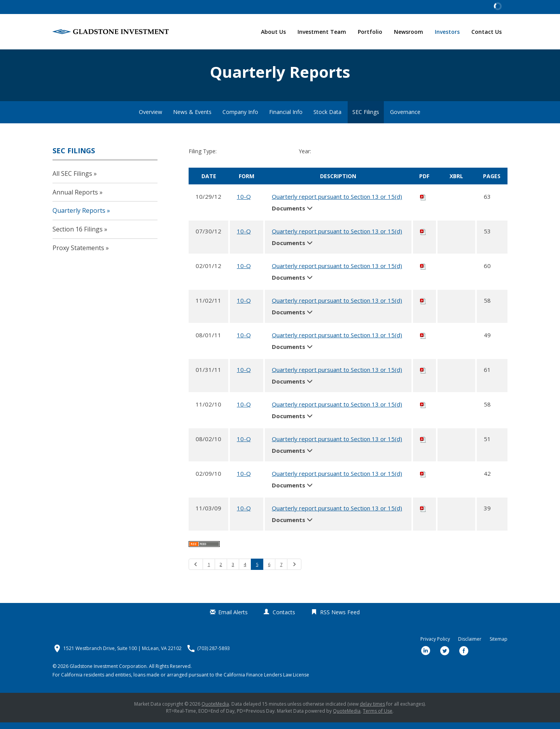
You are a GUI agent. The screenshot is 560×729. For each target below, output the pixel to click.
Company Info (240, 118)
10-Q (244, 203)
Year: (305, 158)
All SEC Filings (72, 180)
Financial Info (286, 118)
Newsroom (409, 32)
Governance (405, 118)
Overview (150, 118)
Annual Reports (75, 198)
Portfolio (370, 32)
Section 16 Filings (78, 235)
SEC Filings (366, 118)
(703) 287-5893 (213, 655)
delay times (372, 711)
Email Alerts (233, 619)
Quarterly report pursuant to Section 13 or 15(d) (337, 203)
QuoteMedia (215, 711)
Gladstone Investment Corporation (108, 673)
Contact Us (486, 32)
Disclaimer (470, 646)
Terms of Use (378, 718)
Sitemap (499, 646)
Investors (447, 32)
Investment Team (322, 32)
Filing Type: (203, 158)
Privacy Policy (435, 646)
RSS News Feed (340, 619)
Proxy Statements (78, 254)
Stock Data (327, 118)
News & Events (192, 118)
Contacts (284, 619)
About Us (273, 32)
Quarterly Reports (79, 217)
